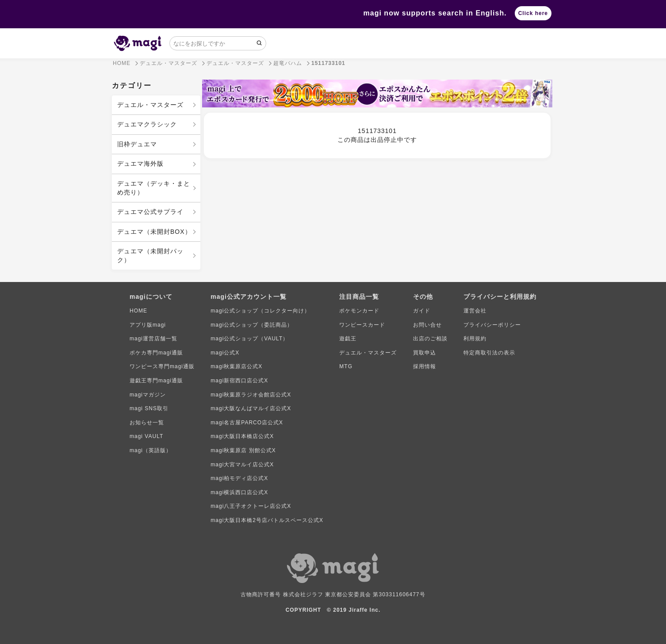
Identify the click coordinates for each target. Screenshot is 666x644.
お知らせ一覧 (147, 423)
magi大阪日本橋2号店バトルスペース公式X (267, 520)
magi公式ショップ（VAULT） (249, 339)
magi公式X (225, 353)
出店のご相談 (430, 339)
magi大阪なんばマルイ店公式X (251, 408)
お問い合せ (427, 325)
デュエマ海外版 (140, 164)
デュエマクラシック (147, 124)
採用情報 (425, 366)
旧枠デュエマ (137, 144)
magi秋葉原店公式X (236, 366)
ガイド (422, 311)
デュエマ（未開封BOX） (154, 232)
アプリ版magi (148, 325)
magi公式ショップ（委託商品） (252, 325)
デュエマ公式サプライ (150, 212)
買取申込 (425, 353)
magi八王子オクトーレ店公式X (251, 506)
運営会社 (475, 311)
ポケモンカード (359, 311)
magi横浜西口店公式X (239, 492)
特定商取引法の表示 (489, 353)
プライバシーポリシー (492, 325)
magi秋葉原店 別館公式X (243, 450)
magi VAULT (146, 436)
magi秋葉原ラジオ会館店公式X (251, 395)
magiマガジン (148, 395)
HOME (138, 311)
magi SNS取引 (149, 408)
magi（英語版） (151, 450)
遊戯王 (348, 339)
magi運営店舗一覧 (153, 339)
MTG (346, 366)
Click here (533, 13)
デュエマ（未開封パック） (150, 255)
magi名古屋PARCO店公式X (247, 423)
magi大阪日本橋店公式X (242, 436)
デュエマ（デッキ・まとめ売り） (154, 188)
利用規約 (475, 339)
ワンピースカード (362, 325)
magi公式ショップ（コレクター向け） (260, 311)
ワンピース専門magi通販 (162, 366)
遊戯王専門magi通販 (156, 381)
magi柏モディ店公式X (239, 478)
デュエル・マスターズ (150, 105)
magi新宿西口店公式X (239, 381)
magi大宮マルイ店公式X (242, 465)
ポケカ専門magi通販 (156, 353)
